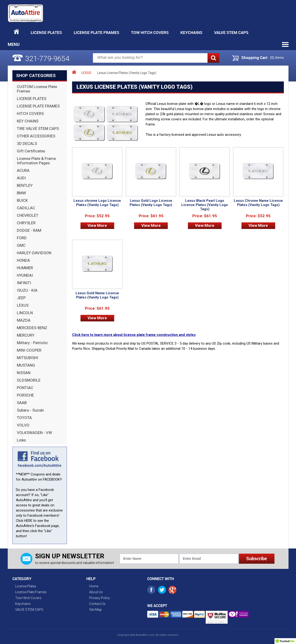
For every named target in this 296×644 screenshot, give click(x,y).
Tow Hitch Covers (150, 32)
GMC (21, 245)
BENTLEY (25, 185)
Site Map (95, 610)
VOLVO (23, 425)
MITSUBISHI (27, 358)
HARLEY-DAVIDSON (34, 253)
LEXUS (23, 305)
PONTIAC (25, 388)
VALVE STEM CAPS (231, 32)
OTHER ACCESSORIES (36, 136)
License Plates (46, 32)
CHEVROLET (28, 215)
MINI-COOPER (29, 350)
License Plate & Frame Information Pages (36, 161)
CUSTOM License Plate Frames (37, 89)
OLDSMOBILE (29, 380)
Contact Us (97, 604)
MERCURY (26, 335)
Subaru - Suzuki (30, 410)
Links (21, 440)
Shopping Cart (254, 58)
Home (94, 586)
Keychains (191, 32)
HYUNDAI (25, 275)
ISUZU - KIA (27, 290)
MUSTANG (26, 365)
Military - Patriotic (32, 343)
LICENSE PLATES (32, 99)
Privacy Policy (100, 598)
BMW (21, 193)
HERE (28, 521)
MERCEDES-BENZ (32, 328)
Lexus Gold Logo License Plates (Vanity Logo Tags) (151, 203)
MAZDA (24, 320)
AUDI (21, 178)
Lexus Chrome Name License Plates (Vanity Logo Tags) (258, 203)
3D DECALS (27, 144)
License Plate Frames (97, 32)
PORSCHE (25, 395)
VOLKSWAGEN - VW (34, 433)
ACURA (23, 170)
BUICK (22, 200)
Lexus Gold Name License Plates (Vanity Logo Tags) (97, 295)
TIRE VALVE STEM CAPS (38, 129)
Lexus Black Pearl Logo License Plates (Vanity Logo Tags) (205, 205)
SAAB (22, 403)
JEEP (21, 298)
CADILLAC (26, 208)
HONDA (23, 260)
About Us (96, 592)
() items (277, 58)
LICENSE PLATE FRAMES (38, 106)
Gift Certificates (31, 151)
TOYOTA (24, 418)
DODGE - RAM (29, 230)
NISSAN (24, 373)
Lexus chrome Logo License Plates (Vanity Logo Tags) (97, 203)
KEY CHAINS (28, 121)
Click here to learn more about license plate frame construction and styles (134, 335)
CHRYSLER (26, 223)
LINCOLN (25, 313)
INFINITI (24, 283)
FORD (22, 238)
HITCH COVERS (30, 114)
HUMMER (25, 268)
